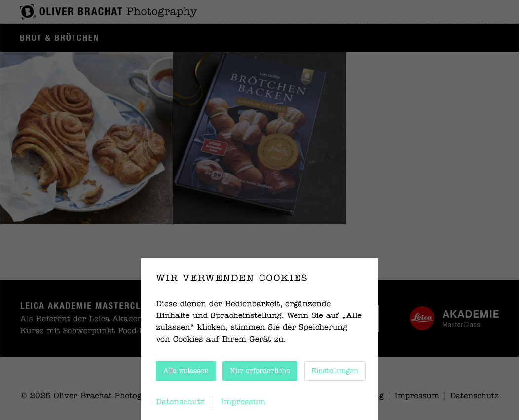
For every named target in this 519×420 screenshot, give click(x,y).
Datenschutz (180, 402)
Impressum (243, 402)
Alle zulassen (186, 371)
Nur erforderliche (260, 371)
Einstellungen (335, 371)
